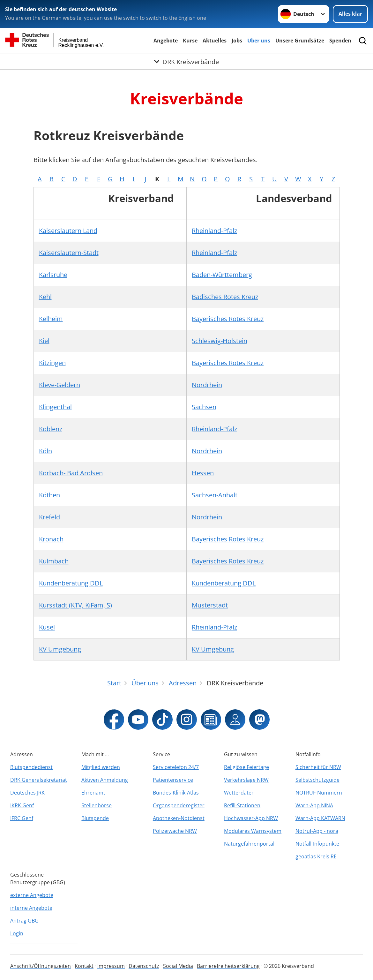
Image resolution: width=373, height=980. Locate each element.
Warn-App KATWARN (320, 818)
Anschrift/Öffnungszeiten (41, 966)
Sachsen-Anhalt (215, 495)
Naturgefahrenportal (249, 844)
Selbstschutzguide (317, 780)
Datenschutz (144, 966)
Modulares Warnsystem (253, 831)
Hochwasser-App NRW (251, 818)
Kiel (44, 341)
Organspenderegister (179, 805)
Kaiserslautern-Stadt (69, 253)
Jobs (237, 41)
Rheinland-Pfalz (214, 231)
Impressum (111, 966)
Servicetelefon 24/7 (176, 767)
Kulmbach (54, 561)
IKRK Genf (22, 805)
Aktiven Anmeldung (105, 780)
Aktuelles (215, 41)
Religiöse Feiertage (246, 767)
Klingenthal (55, 407)
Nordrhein (207, 385)
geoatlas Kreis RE (316, 856)
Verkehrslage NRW (246, 780)
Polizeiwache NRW (175, 831)
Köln (45, 451)
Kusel (47, 627)
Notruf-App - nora (317, 831)
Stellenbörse (97, 805)
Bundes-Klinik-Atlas (176, 793)
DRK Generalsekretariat (39, 780)
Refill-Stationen (242, 805)
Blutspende (95, 818)
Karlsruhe (53, 275)
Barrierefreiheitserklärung (228, 966)
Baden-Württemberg (222, 275)
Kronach (51, 539)
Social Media (178, 966)
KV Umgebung (60, 649)
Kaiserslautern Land (68, 231)
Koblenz (51, 429)
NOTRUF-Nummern (319, 793)
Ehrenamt (93, 793)
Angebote (166, 41)
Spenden (340, 41)
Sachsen (204, 407)
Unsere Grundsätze (300, 41)
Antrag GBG (24, 921)
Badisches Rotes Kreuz (225, 297)
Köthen (49, 495)
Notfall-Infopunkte (317, 844)
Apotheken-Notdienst (179, 818)
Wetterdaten (239, 793)
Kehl (45, 297)
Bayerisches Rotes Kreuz (228, 319)
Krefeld (49, 517)
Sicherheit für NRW (318, 767)
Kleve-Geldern (60, 385)
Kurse (190, 41)
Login (17, 933)
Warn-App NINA (314, 805)
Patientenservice (173, 780)
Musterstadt (210, 605)
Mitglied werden (101, 767)
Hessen (203, 473)
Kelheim (51, 319)
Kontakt (84, 966)
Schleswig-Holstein (220, 341)
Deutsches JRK (27, 793)
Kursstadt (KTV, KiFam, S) (75, 605)
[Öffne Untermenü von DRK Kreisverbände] (186, 62)
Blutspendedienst (31, 767)
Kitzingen (52, 363)
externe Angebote (32, 895)
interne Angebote (31, 908)
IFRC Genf (22, 818)
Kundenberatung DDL (71, 583)
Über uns (259, 41)
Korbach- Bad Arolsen (71, 473)
